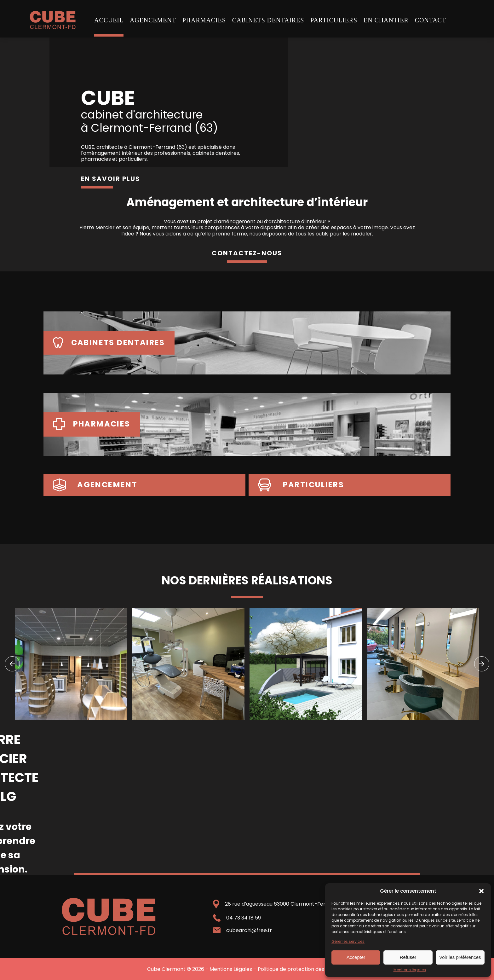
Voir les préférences (460, 957)
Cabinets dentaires (268, 20)
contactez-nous (247, 253)
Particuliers (334, 20)
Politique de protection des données (302, 969)
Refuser (408, 957)
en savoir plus (111, 179)
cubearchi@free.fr (249, 930)
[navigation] (12, 664)
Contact (431, 20)
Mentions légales (410, 970)
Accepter (356, 957)
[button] (481, 891)
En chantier (386, 20)
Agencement (153, 20)
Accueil (109, 20)
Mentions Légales (231, 969)
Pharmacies (204, 20)
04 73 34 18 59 (244, 918)
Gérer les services (348, 942)
